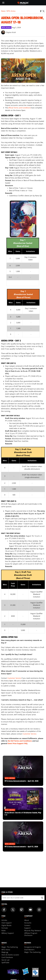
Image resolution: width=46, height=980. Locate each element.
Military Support (8, 933)
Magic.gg (5, 952)
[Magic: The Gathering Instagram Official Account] (39, 910)
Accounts (28, 923)
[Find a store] (42, 898)
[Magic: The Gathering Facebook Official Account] (4, 910)
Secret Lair (6, 960)
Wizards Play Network (33, 931)
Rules (4, 931)
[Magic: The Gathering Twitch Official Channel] (22, 910)
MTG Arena (11, 11)
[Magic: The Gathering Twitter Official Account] (13, 910)
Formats (5, 928)
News (3, 11)
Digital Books (6, 925)
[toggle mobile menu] (3, 3)
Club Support (7, 923)
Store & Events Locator (10, 955)
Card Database (7, 957)
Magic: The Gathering (10, 947)
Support (27, 928)
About (27, 920)
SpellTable (5, 963)
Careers (27, 925)
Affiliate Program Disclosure (31, 934)
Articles (4, 920)
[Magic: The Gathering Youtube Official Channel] (30, 910)
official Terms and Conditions (19, 108)
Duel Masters (29, 950)
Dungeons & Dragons (33, 947)
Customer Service (14, 678)
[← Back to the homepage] (23, 2)
